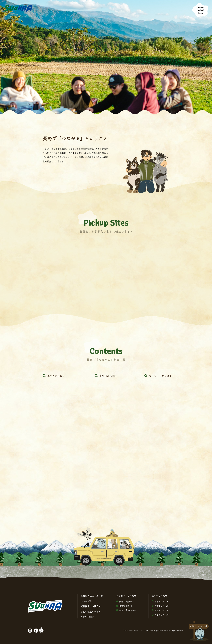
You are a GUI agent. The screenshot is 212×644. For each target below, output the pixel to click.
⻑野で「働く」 (125, 606)
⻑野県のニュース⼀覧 (92, 596)
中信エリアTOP (160, 606)
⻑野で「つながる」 (126, 610)
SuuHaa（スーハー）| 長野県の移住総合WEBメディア (18, 9)
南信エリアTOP (160, 615)
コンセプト (86, 601)
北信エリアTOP (160, 601)
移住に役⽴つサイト (91, 612)
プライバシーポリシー (130, 630)
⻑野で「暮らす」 (125, 601)
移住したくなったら (197, 626)
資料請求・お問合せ (91, 606)
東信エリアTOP (160, 610)
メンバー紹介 (87, 617)
